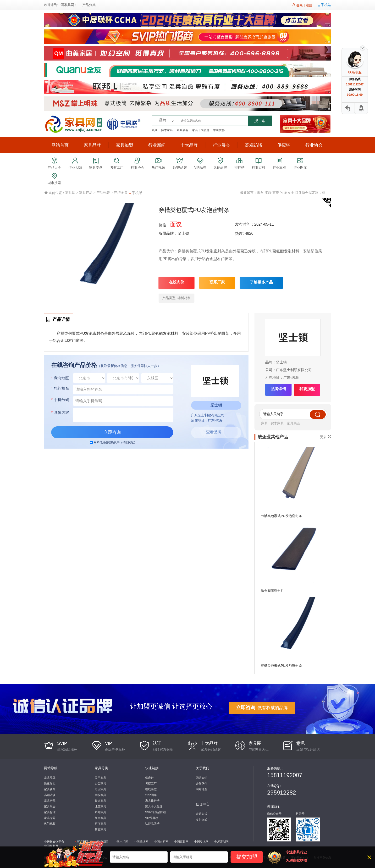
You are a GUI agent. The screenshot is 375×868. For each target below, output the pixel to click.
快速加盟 (50, 784)
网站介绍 (202, 778)
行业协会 (314, 145)
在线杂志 (151, 789)
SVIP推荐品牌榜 (156, 812)
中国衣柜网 (161, 842)
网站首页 (60, 145)
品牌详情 (278, 389)
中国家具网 (66, 5)
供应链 (284, 145)
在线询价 (176, 282)
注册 (309, 5)
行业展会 (221, 145)
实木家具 (167, 130)
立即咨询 (112, 432)
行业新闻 (157, 145)
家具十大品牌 (201, 130)
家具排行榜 (152, 801)
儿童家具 (100, 807)
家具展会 (182, 130)
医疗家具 (100, 824)
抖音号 (300, 814)
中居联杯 (219, 130)
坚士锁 (281, 362)
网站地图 (202, 789)
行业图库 (151, 795)
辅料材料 (184, 298)
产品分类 (89, 5)
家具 (154, 130)
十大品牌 (189, 145)
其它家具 (100, 829)
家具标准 (50, 812)
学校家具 (100, 795)
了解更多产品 (261, 282)
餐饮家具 (100, 801)
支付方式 (202, 820)
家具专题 (50, 818)
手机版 (135, 193)
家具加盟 (125, 145)
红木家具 (100, 818)
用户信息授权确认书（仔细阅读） (115, 442)
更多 (323, 437)
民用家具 (100, 778)
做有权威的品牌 (262, 707)
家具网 (70, 193)
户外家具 (100, 812)
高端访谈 (254, 145)
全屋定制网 (221, 842)
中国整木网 (201, 842)
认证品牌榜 (152, 824)
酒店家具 (100, 789)
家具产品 (86, 193)
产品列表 (103, 193)
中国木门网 (121, 842)
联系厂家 (217, 282)
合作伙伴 (202, 784)
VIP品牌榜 (152, 818)
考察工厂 (151, 784)
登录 (300, 5)
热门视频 (50, 824)
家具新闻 (50, 789)
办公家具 (100, 784)
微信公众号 (274, 814)
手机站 (326, 5)
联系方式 (202, 814)
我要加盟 (307, 389)
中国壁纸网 (141, 842)
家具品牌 (92, 145)
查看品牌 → (216, 432)
